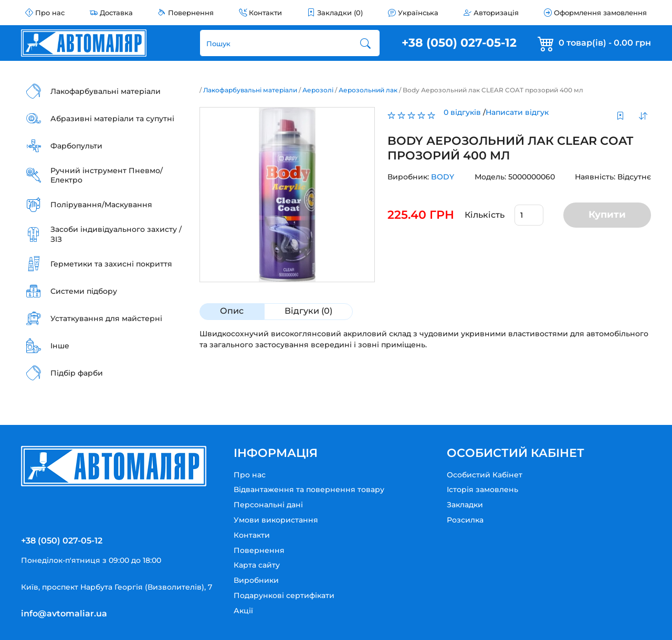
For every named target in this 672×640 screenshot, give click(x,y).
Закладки (465, 505)
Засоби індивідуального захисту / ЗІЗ (116, 234)
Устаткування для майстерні (106, 318)
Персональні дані (268, 505)
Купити (607, 215)
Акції (243, 611)
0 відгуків (462, 112)
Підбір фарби (77, 373)
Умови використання (276, 520)
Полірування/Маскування (101, 205)
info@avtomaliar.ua (64, 614)
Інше (60, 346)
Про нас (50, 13)
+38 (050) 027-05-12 (459, 43)
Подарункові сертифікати (284, 595)
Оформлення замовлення (600, 13)
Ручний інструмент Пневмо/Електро (107, 175)
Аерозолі (318, 90)
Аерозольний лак (368, 90)
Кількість (485, 215)
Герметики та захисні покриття (111, 264)
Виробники (256, 580)
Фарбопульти (76, 146)
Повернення (191, 13)
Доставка (116, 13)
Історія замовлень (482, 489)
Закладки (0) (340, 13)
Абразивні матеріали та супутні (112, 119)
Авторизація (496, 13)
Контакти (265, 13)
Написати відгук (517, 112)
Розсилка (465, 520)
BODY (443, 177)
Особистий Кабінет (485, 475)
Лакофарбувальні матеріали (106, 91)
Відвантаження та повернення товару (309, 489)
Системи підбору (84, 291)
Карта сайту (257, 565)
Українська (418, 13)
